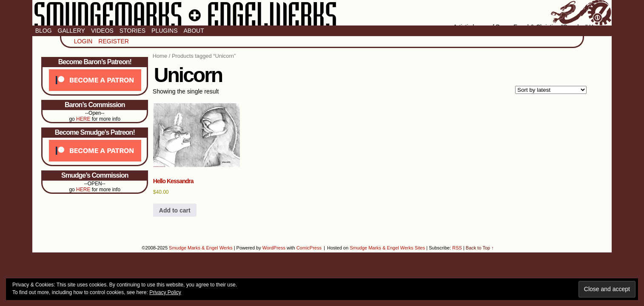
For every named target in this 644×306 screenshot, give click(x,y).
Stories (133, 31)
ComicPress (309, 248)
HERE (83, 119)
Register (114, 41)
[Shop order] (551, 90)
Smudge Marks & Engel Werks (322, 13)
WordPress (274, 248)
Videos (102, 31)
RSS (457, 248)
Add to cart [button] (175, 210)
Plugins (164, 31)
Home (160, 56)
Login (83, 41)
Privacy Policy (165, 292)
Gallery (71, 31)
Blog (44, 31)
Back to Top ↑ (480, 248)
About (194, 31)
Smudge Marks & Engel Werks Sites (387, 248)
